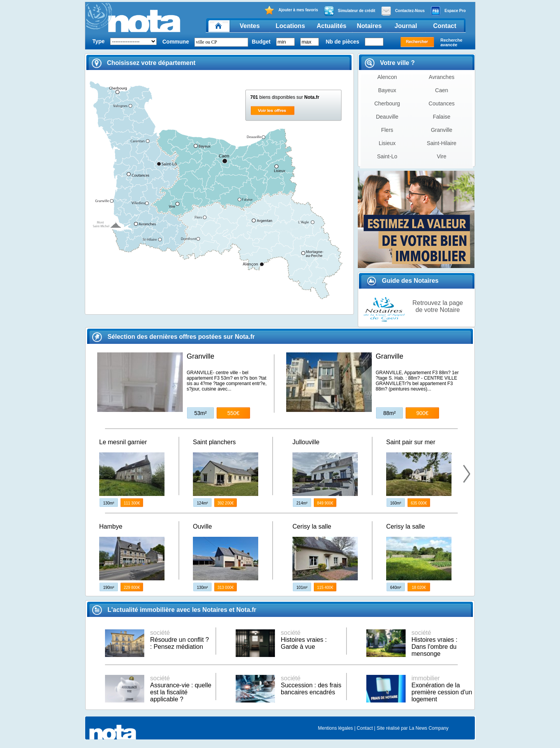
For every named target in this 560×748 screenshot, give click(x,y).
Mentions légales (336, 728)
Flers (387, 130)
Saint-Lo (387, 156)
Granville (442, 130)
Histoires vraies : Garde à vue (304, 640)
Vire (442, 156)
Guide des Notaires (403, 281)
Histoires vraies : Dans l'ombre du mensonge (434, 643)
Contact (445, 26)
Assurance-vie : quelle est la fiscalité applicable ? (181, 689)
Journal (406, 26)
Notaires (369, 26)
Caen (442, 90)
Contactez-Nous (403, 11)
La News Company (429, 728)
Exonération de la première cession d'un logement (442, 689)
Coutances (442, 103)
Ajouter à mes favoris (291, 10)
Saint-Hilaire (441, 143)
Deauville (387, 117)
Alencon (387, 77)
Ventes (250, 26)
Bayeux (387, 90)
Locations (290, 26)
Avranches (442, 77)
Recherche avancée (451, 42)
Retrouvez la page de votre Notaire (438, 306)
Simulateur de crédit (350, 11)
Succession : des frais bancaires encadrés (311, 685)
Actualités (331, 26)
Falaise (442, 117)
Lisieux (387, 143)
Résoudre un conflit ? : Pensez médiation (179, 640)
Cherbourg (387, 103)
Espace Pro (448, 11)
